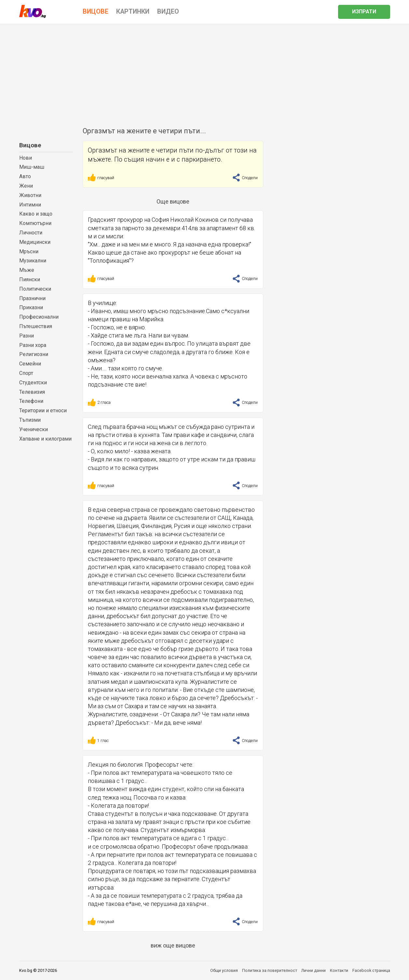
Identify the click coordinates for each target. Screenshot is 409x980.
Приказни (31, 307)
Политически (35, 289)
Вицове (30, 145)
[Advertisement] (205, 73)
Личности (31, 233)
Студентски (33, 383)
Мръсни (29, 252)
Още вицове (173, 201)
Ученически (34, 429)
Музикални (33, 261)
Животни (30, 195)
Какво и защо (36, 214)
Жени (26, 186)
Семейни (30, 364)
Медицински (35, 242)
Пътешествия (36, 326)
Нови (26, 158)
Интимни (30, 205)
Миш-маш (32, 167)
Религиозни (34, 354)
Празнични (32, 298)
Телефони (31, 401)
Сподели (245, 178)
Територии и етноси (43, 411)
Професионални (39, 317)
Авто (25, 176)
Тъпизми (30, 420)
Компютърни (35, 223)
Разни (27, 336)
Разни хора (33, 345)
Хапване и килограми (45, 439)
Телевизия (32, 392)
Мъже (27, 270)
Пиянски (30, 279)
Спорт (26, 373)
